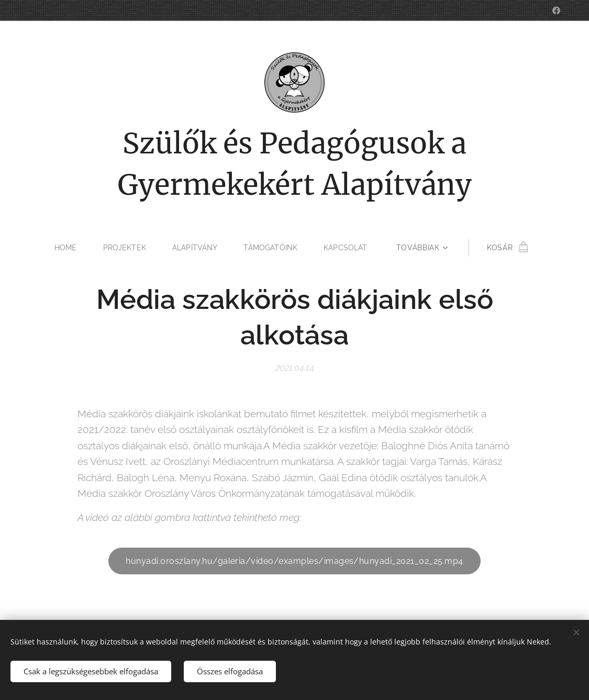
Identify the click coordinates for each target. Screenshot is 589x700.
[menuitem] (66, 248)
